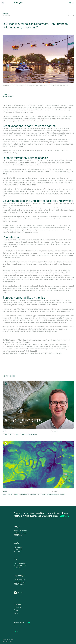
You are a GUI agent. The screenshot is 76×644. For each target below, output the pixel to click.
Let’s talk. (64, 516)
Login (16, 613)
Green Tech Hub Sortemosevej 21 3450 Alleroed (20, 582)
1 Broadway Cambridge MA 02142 (18, 549)
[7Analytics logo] (8, 3)
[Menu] (71, 3)
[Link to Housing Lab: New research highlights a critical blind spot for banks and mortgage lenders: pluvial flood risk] (38, 468)
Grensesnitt (9, 641)
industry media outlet (59, 322)
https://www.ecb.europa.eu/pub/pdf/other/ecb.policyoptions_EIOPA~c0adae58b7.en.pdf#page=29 (36, 347)
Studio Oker (10, 640)
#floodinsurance (19, 105)
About (16, 610)
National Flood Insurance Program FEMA (19, 108)
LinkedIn (16, 631)
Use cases (17, 607)
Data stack (18, 604)
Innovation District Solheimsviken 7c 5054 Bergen (20, 533)
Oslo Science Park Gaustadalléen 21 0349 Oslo (20, 565)
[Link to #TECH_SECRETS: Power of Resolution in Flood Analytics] (38, 408)
